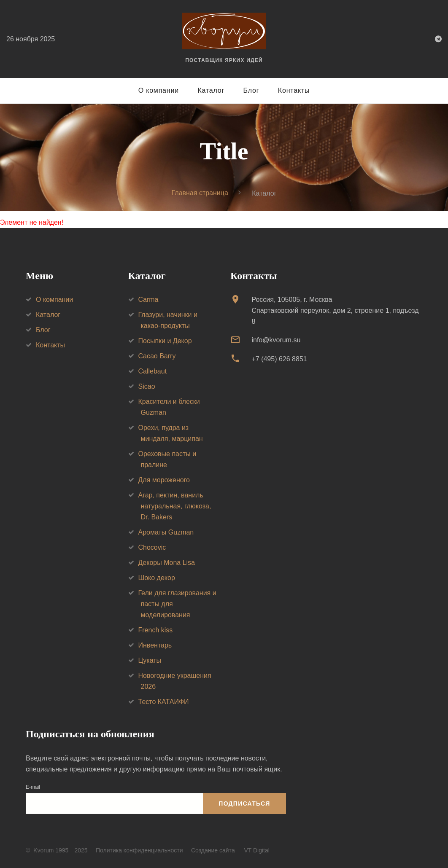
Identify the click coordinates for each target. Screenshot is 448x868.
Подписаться (244, 804)
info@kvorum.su (276, 340)
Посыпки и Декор (165, 341)
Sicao (147, 386)
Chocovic (152, 547)
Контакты (294, 90)
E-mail (33, 787)
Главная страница (200, 193)
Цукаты (150, 660)
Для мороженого (164, 480)
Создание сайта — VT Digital (230, 850)
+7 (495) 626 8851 (279, 359)
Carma (148, 300)
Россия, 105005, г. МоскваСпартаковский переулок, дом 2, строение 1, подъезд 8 (335, 310)
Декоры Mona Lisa (167, 563)
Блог (251, 90)
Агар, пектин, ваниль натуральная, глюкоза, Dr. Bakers (175, 506)
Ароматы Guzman (166, 532)
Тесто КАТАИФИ (164, 702)
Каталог (211, 90)
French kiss (156, 630)
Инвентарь (155, 645)
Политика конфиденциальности (139, 850)
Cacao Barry (157, 356)
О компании (159, 90)
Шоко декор (157, 578)
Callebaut (153, 371)
